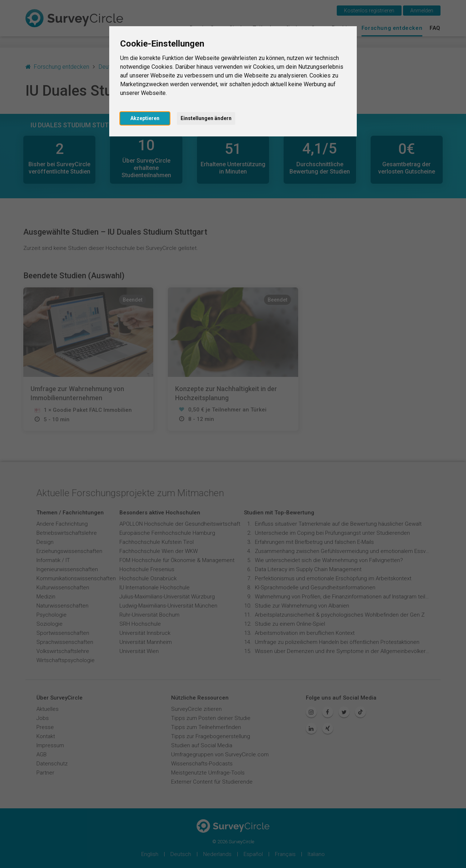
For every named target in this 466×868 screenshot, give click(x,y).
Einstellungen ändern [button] (206, 118)
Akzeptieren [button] (145, 118)
